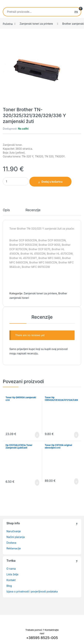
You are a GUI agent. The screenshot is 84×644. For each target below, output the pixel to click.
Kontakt (11, 580)
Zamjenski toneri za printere (36, 24)
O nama (11, 569)
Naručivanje (14, 531)
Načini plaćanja (16, 537)
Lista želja (12, 574)
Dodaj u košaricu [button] (37, 435)
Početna (8, 24)
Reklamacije (14, 548)
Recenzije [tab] (33, 210)
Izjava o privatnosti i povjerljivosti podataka (32, 591)
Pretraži (76, 12)
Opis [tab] (6, 210)
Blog (9, 586)
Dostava (11, 543)
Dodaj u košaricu (52, 182)
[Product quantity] (16, 181)
